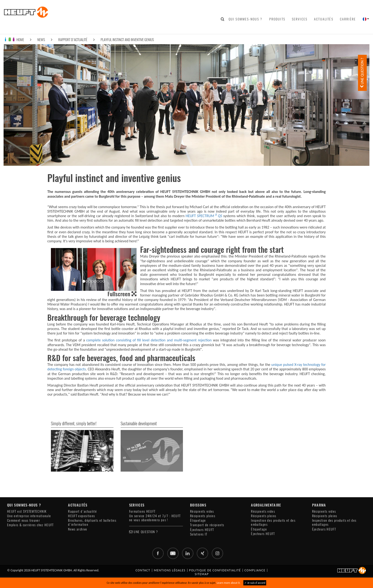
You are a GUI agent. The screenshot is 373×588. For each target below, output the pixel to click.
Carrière (348, 19)
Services (300, 19)
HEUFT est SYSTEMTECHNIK (27, 511)
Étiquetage (198, 520)
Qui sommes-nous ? (246, 19)
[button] (57, 269)
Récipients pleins (203, 516)
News (41, 40)
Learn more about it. (229, 583)
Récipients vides (202, 511)
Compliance (255, 570)
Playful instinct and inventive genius (127, 40)
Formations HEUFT (142, 511)
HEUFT (204, 216)
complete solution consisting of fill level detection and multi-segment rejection (149, 340)
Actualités (324, 19)
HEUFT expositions (81, 516)
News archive (78, 529)
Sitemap (202, 574)
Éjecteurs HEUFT (202, 530)
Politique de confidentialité (215, 570)
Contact (143, 570)
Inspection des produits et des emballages (273, 522)
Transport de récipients (207, 525)
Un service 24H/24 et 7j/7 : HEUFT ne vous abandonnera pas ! (155, 518)
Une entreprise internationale (29, 516)
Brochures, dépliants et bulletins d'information (92, 522)
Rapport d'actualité (73, 40)
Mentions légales (170, 570)
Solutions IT (199, 534)
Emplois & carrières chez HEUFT (30, 525)
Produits (277, 19)
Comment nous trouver (24, 520)
